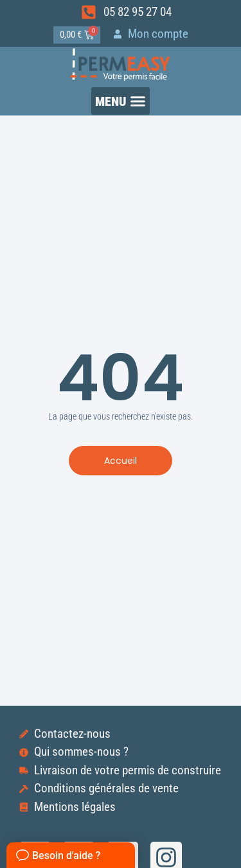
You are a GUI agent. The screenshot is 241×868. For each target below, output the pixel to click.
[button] (121, 101)
